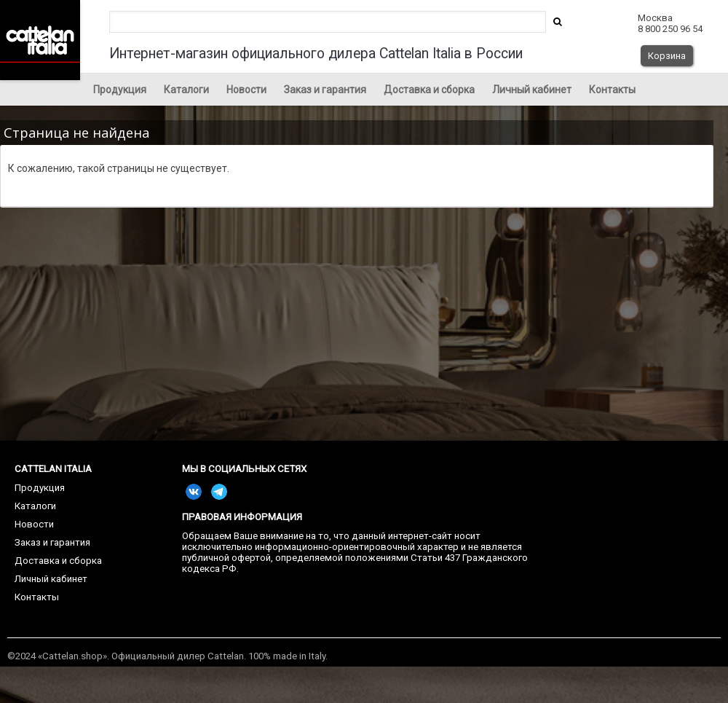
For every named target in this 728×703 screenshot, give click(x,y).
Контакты (612, 90)
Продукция (120, 90)
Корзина (667, 56)
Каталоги (186, 90)
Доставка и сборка (429, 90)
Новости (246, 90)
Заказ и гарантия (325, 90)
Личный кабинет (532, 90)
